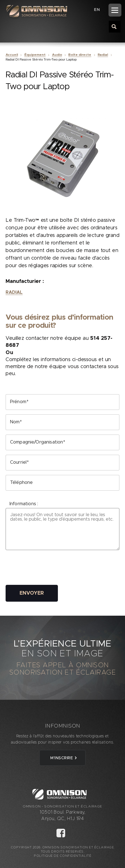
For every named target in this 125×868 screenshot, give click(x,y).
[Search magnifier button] (114, 26)
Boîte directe (80, 55)
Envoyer (32, 593)
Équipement (35, 55)
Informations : (24, 504)
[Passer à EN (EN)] (97, 10)
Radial (103, 55)
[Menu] (115, 10)
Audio (57, 55)
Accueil (12, 55)
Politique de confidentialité (62, 856)
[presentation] (48, 569)
